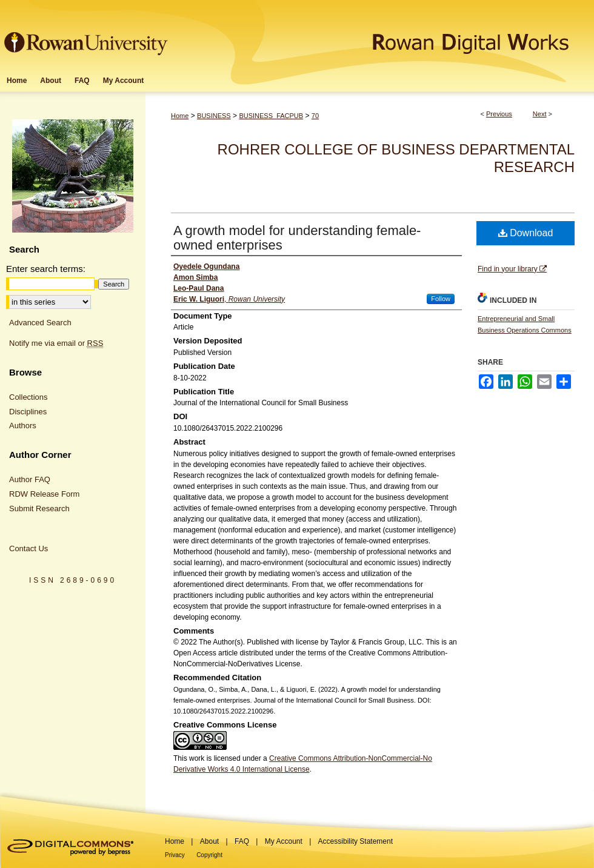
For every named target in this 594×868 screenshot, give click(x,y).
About (209, 841)
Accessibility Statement (355, 841)
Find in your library (512, 269)
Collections (28, 397)
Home (180, 116)
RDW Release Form (44, 494)
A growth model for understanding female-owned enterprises (297, 238)
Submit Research (39, 509)
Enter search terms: (46, 269)
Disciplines (28, 412)
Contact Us (28, 548)
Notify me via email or (56, 343)
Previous (499, 114)
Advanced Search (40, 323)
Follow (441, 299)
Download (526, 233)
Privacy (175, 855)
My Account (284, 841)
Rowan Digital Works (382, 34)
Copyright (209, 855)
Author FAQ (30, 479)
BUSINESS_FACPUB (271, 116)
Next (540, 114)
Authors (23, 426)
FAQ (242, 841)
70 (315, 116)
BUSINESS (214, 116)
